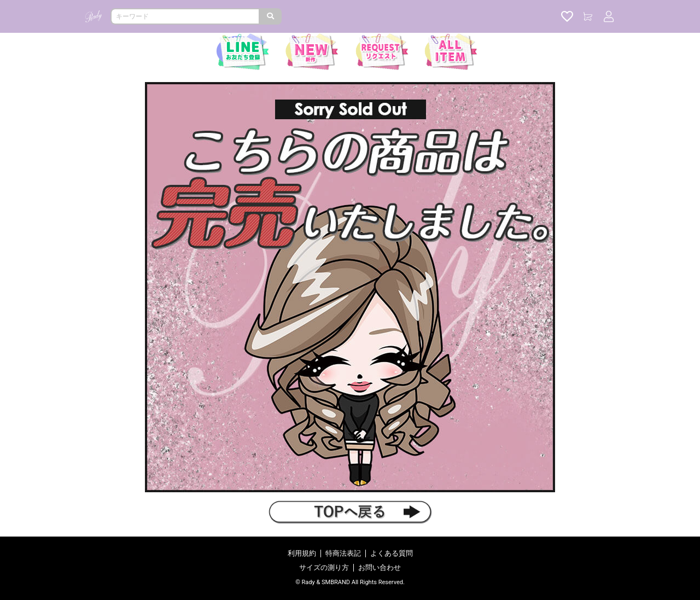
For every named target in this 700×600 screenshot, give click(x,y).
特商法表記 (343, 553)
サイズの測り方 (324, 567)
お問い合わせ (380, 567)
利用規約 (302, 553)
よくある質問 (392, 553)
